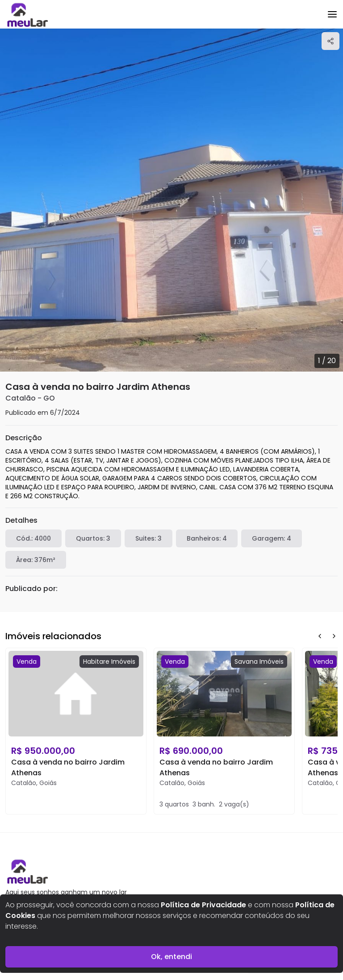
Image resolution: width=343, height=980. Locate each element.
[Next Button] (334, 636)
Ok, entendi (171, 957)
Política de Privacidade (203, 905)
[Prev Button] (320, 636)
